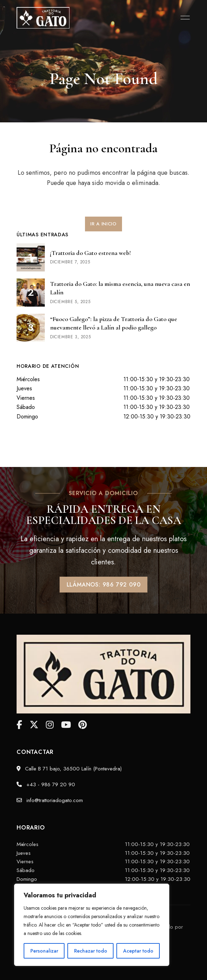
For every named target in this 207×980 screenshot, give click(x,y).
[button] (103, 224)
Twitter (34, 725)
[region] (92, 925)
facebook (19, 725)
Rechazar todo (91, 951)
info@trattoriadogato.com (50, 800)
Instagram (50, 725)
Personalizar (44, 951)
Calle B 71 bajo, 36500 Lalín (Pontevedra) (69, 769)
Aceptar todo (138, 951)
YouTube (66, 725)
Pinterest (83, 725)
